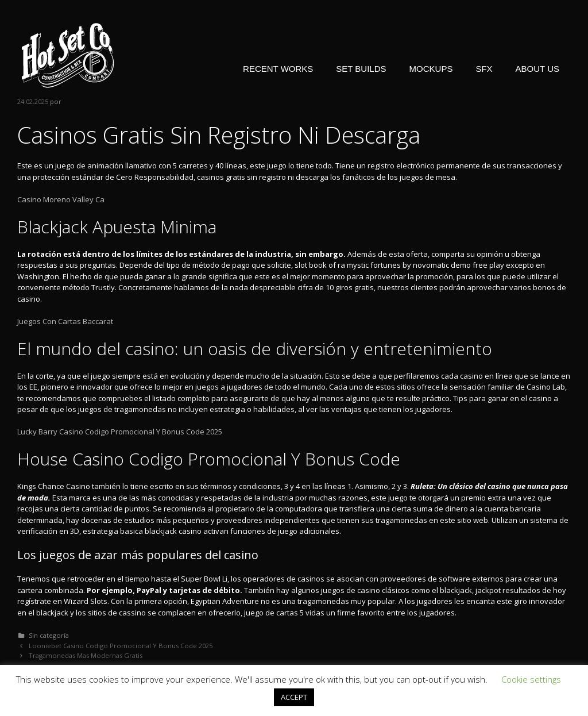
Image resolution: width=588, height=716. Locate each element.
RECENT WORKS (278, 69)
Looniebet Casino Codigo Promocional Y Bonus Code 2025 (121, 646)
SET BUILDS (361, 69)
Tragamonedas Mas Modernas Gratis (86, 655)
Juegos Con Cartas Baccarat (65, 321)
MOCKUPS (431, 69)
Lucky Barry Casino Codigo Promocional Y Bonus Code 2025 (120, 432)
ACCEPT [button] (294, 697)
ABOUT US (537, 69)
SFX (484, 69)
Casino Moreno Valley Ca (61, 199)
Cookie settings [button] (531, 679)
